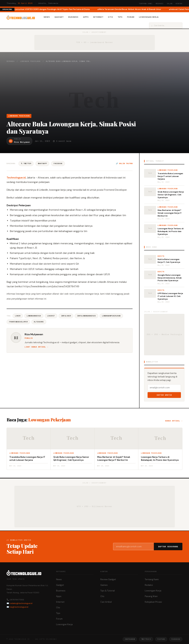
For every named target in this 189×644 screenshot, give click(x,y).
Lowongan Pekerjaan (30, 61)
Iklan (170, 4)
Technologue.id (16, 178)
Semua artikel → (174, 421)
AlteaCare (39, 322)
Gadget (59, 17)
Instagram (130, 639)
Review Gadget (108, 579)
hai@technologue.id (19, 607)
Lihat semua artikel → (36, 347)
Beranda (11, 61)
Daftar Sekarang (168, 547)
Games (104, 585)
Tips (120, 17)
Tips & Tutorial (108, 591)
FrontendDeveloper (18, 322)
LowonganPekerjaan (111, 316)
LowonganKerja (34, 316)
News (47, 17)
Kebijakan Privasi (153, 602)
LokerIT (51, 316)
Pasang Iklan (151, 596)
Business (73, 17)
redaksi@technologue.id (21, 603)
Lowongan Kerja (149, 17)
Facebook (58, 163)
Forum (131, 17)
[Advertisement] (95, 88)
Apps (86, 17)
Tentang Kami (146, 4)
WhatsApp (42, 163)
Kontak (179, 4)
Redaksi (160, 4)
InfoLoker (66, 316)
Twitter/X (146, 639)
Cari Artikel (106, 602)
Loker (18, 316)
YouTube (161, 639)
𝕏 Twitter (26, 163)
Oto (110, 17)
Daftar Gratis (164, 395)
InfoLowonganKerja (86, 316)
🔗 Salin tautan (124, 163)
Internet (98, 17)
